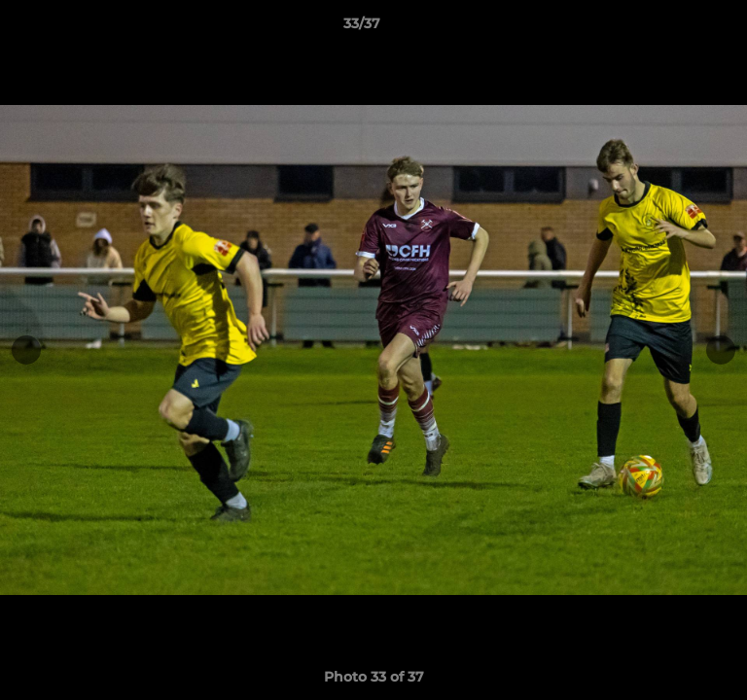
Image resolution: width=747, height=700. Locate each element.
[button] (677, 28)
